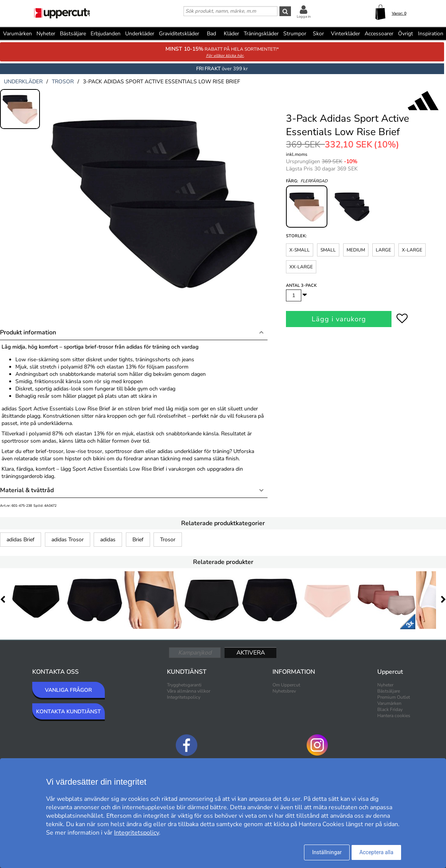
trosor (63, 82)
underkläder (23, 82)
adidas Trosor (68, 540)
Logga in (304, 17)
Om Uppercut (286, 685)
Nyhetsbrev (284, 691)
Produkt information (28, 332)
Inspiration (431, 34)
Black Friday (390, 709)
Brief (138, 540)
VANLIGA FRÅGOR (68, 690)
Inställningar (327, 852)
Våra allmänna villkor (189, 691)
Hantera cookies (394, 716)
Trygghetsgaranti (184, 685)
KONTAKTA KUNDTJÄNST (69, 712)
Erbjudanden (106, 34)
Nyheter (46, 34)
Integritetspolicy (184, 697)
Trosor (168, 540)
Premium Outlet (394, 697)
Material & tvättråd (27, 490)
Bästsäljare (73, 34)
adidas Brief (21, 540)
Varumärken (17, 34)
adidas (108, 540)
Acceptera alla (376, 852)
